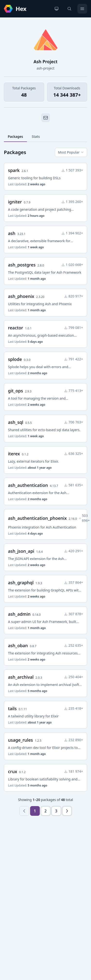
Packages (15, 136)
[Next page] (67, 811)
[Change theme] (57, 9)
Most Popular (71, 152)
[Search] (69, 9)
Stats (36, 136)
